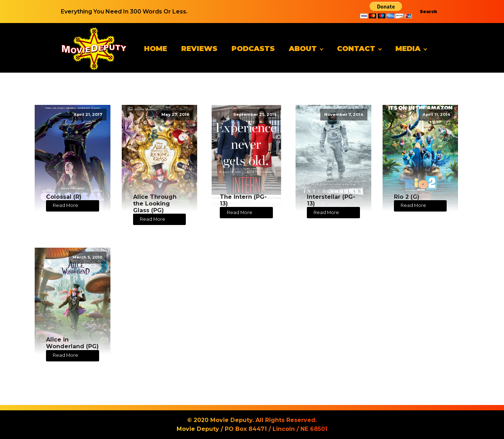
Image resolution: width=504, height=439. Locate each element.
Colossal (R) (64, 197)
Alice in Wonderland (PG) (72, 343)
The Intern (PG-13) (243, 200)
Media (408, 49)
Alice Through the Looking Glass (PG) (155, 204)
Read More (65, 205)
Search (428, 12)
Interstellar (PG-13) (331, 200)
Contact (356, 49)
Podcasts (253, 49)
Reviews (199, 49)
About (303, 49)
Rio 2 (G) (407, 197)
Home (156, 49)
